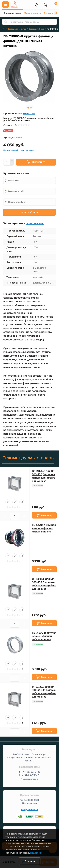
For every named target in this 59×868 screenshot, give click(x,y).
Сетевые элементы (17, 29)
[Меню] (6, 5)
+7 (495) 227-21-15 (31, 772)
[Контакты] (45, 5)
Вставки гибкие (36, 29)
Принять (30, 861)
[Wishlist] (15, 502)
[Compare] (22, 502)
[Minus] (12, 164)
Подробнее (36, 853)
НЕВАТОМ (29, 114)
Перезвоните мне (29, 779)
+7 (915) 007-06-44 (31, 775)
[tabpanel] (29, 76)
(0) (15, 125)
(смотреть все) (35, 223)
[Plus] (12, 160)
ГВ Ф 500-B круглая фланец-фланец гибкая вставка (44, 636)
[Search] (6, 22)
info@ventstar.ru (30, 810)
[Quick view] (8, 502)
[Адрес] (36, 5)
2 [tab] (31, 108)
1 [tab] (28, 108)
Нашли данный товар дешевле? (19, 150)
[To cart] (44, 515)
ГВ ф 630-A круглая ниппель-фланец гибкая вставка (44, 528)
